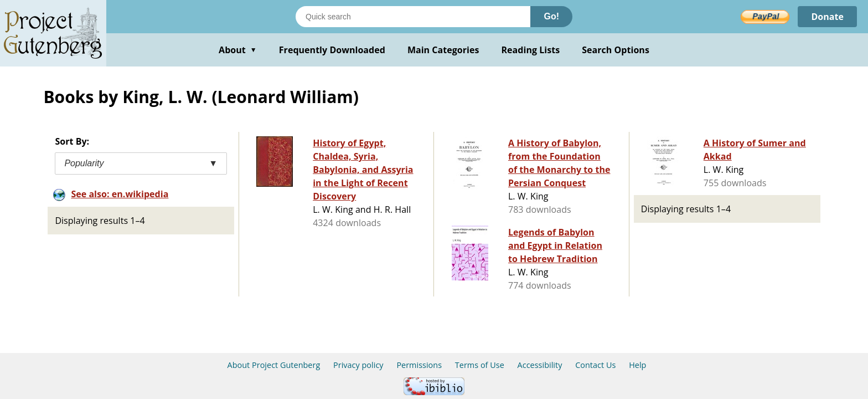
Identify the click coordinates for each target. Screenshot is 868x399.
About (238, 50)
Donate (827, 17)
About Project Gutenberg (274, 365)
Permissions (419, 365)
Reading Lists (531, 50)
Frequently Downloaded (332, 50)
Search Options (616, 50)
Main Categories (443, 50)
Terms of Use (480, 365)
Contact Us (595, 365)
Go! (551, 16)
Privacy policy (358, 365)
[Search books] (413, 17)
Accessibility (540, 365)
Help (637, 365)
